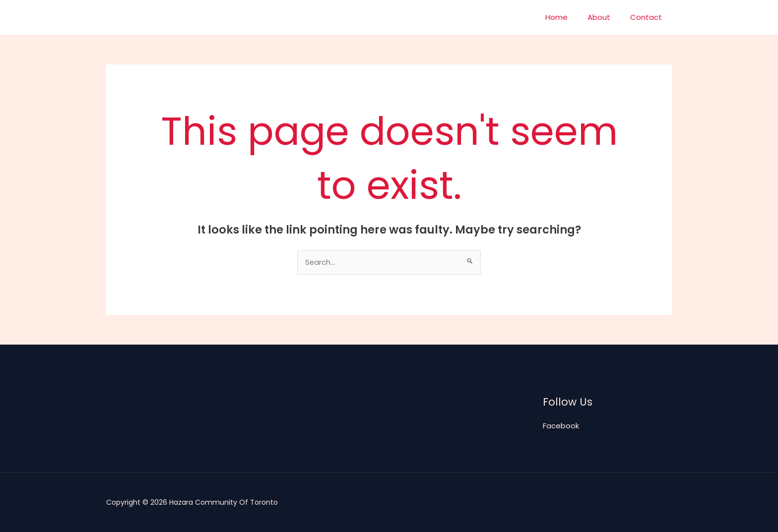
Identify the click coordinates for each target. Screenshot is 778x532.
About (606, 17)
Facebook (561, 426)
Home (569, 17)
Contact (648, 17)
